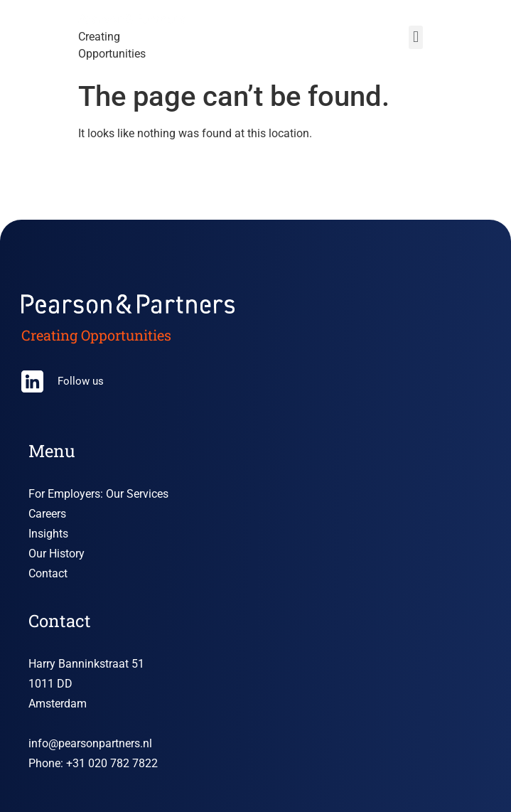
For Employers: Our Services (98, 494)
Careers (47, 514)
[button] (415, 37)
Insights (48, 534)
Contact (48, 573)
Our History (57, 554)
